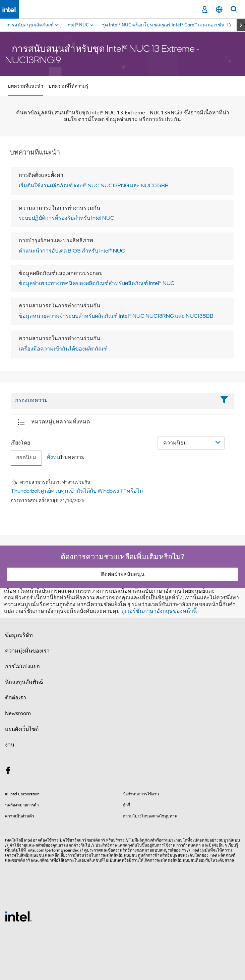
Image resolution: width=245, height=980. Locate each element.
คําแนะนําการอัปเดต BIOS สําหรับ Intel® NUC (72, 251)
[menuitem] (78, 25)
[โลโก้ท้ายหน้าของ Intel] (18, 916)
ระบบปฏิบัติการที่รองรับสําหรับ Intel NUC (67, 218)
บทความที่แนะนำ (25, 86)
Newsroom (18, 713)
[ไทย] (219, 10)
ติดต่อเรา (16, 698)
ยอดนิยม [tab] (26, 458)
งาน (10, 745)
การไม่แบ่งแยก (22, 667)
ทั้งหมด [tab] (55, 457)
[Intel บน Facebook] (8, 772)
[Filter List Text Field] (113, 401)
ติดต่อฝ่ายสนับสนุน (123, 574)
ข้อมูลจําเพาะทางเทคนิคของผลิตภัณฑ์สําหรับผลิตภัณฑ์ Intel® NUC (97, 283)
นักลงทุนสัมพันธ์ (24, 682)
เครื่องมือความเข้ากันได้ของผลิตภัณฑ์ (63, 349)
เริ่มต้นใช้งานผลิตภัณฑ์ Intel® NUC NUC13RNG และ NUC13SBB (94, 185)
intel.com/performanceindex (53, 850)
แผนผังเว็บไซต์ (22, 729)
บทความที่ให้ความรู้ (69, 86)
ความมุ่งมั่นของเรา (27, 651)
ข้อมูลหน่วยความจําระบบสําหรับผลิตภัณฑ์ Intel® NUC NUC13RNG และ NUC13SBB (116, 316)
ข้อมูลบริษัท (19, 635)
